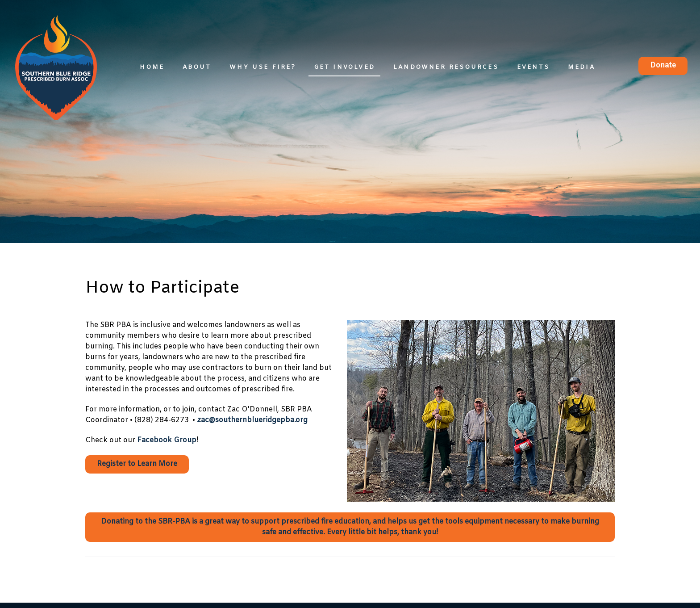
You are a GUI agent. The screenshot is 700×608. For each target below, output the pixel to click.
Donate (663, 65)
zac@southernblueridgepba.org (252, 420)
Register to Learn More (137, 464)
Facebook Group (167, 440)
